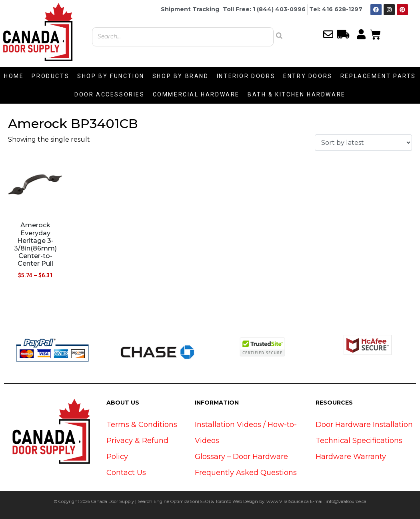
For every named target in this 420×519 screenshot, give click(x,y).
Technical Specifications (359, 441)
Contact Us (126, 473)
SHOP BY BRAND (181, 76)
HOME (14, 76)
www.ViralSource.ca (288, 501)
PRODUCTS (50, 76)
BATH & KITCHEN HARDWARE (297, 94)
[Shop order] (363, 143)
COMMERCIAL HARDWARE (196, 94)
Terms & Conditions (142, 425)
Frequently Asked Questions (246, 473)
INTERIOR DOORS (246, 76)
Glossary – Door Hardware (241, 457)
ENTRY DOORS (308, 76)
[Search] (279, 36)
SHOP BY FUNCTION (111, 76)
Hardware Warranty (351, 457)
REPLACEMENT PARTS (378, 76)
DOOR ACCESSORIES (110, 94)
